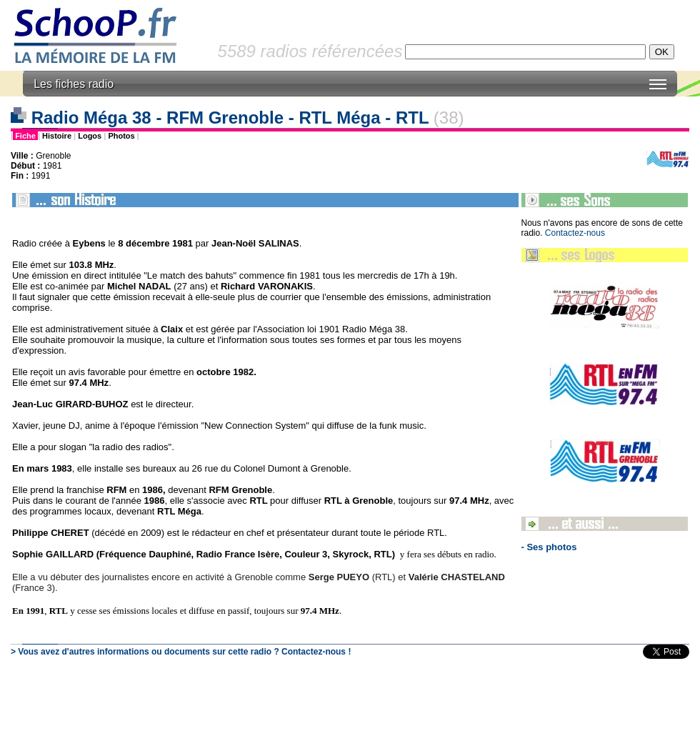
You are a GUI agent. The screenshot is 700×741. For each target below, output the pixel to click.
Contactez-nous (575, 233)
